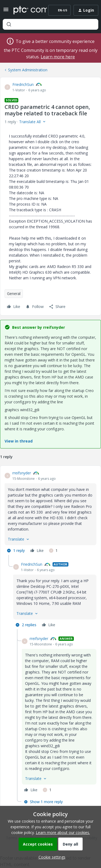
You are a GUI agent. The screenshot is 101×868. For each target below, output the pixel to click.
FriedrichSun (23, 84)
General (14, 294)
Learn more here (58, 57)
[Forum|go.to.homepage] (26, 10)
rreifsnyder (22, 473)
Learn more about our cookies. (63, 832)
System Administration (28, 70)
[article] (50, 512)
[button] (6, 11)
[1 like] (53, 551)
